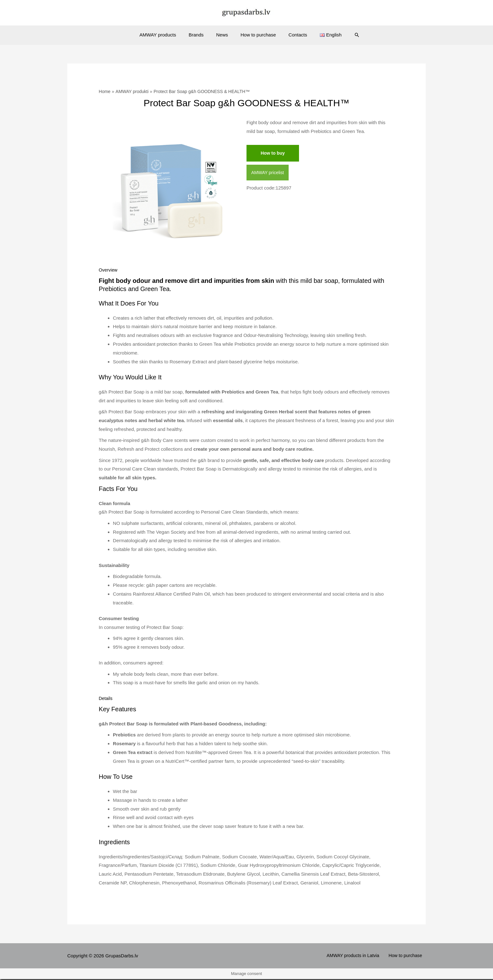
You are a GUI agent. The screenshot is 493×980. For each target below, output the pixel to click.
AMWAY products (166, 35)
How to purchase (257, 35)
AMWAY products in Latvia (358, 957)
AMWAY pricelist (269, 173)
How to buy (273, 153)
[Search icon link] (347, 35)
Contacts (293, 35)
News (224, 35)
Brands (201, 35)
